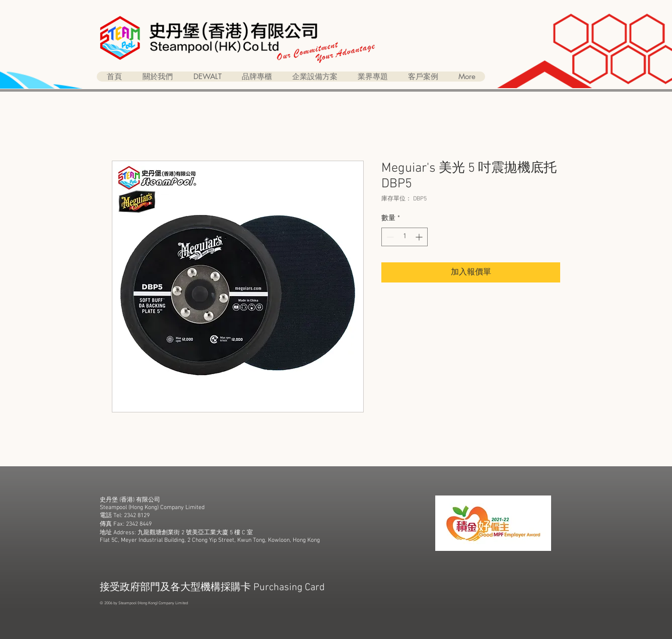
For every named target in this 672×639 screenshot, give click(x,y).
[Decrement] (389, 237)
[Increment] (420, 237)
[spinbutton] (405, 237)
